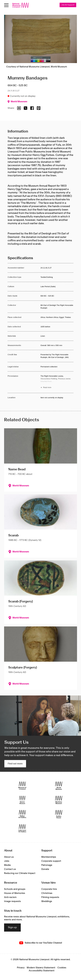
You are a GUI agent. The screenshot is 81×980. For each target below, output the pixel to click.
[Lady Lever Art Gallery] (22, 828)
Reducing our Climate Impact (20, 873)
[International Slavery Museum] (22, 800)
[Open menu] (6, 5)
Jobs (7, 861)
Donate (45, 869)
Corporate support (51, 861)
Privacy (21, 968)
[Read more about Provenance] (57, 382)
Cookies (62, 968)
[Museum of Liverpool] (22, 786)
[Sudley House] (59, 814)
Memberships (49, 857)
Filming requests (50, 897)
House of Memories (15, 893)
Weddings (47, 901)
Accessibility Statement (42, 971)
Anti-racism (10, 897)
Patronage (47, 865)
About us (9, 857)
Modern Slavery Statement (41, 968)
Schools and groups (15, 889)
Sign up (12, 928)
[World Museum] (59, 786)
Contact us (10, 869)
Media (7, 865)
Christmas (47, 893)
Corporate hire (49, 889)
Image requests (12, 901)
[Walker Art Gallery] (22, 814)
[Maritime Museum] (59, 800)
